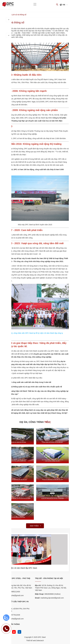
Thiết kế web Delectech (35, 641)
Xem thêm (35, 526)
